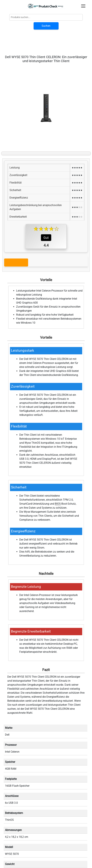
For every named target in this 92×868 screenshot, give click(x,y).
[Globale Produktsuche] (46, 17)
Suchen (46, 26)
